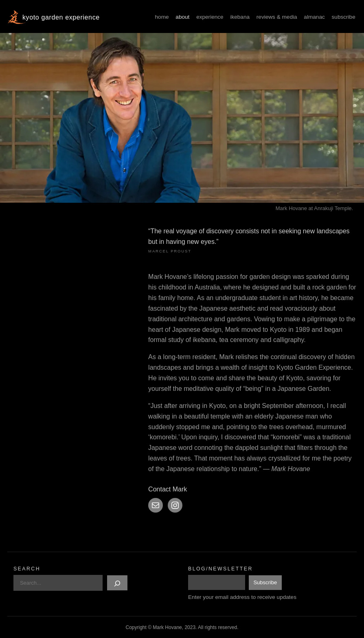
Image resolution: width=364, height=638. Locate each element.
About (182, 17)
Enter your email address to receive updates (242, 597)
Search (27, 569)
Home (162, 17)
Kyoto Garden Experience (61, 17)
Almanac (314, 17)
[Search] (117, 583)
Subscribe (344, 17)
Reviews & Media (277, 17)
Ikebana (240, 17)
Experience (210, 17)
